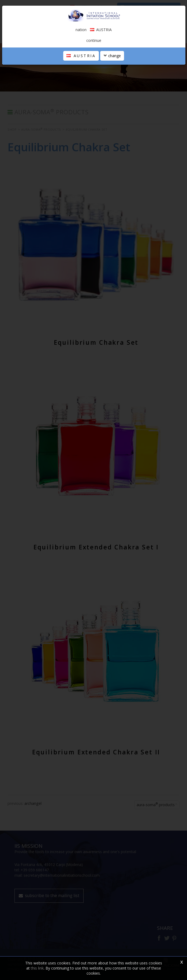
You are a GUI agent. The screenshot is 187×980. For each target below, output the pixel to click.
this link (37, 968)
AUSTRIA (81, 56)
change (112, 56)
